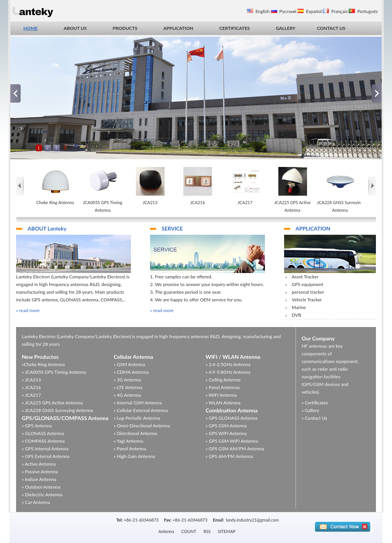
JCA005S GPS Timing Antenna (102, 206)
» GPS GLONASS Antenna (232, 418)
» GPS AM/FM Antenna (229, 456)
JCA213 (150, 202)
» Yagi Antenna (128, 441)
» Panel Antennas (223, 387)
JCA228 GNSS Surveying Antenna (340, 206)
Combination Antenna (232, 410)
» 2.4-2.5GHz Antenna (228, 364)
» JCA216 (31, 387)
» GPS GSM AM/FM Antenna (235, 449)
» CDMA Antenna (131, 372)
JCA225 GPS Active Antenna (292, 206)
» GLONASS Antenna (43, 433)
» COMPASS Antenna (43, 441)
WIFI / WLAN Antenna (233, 357)
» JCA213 (31, 380)
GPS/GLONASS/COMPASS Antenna (65, 418)
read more (29, 310)
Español (314, 11)
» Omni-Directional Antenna (142, 426)
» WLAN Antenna (223, 403)
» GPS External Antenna (46, 456)
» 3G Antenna (127, 380)
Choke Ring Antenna (55, 202)
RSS (207, 531)
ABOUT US (75, 28)
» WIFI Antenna (221, 395)
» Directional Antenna (135, 433)
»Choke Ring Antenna (43, 364)
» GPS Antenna (37, 426)
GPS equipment (307, 284)
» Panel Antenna (130, 449)
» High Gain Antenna (134, 456)
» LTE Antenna (128, 387)
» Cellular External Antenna (141, 410)
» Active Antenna (39, 464)
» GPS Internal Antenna (45, 449)
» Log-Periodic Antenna (137, 418)
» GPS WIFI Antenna (226, 433)
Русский (288, 11)
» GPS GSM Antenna (226, 426)
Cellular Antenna (133, 357)
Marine (299, 307)
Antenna (166, 531)
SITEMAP (227, 531)
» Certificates (315, 403)
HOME (30, 28)
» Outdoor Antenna (41, 487)
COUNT (189, 531)
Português (367, 11)
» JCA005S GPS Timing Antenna (54, 372)
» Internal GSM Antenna (138, 403)
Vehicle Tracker (307, 300)
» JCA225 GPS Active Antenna (52, 403)
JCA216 (198, 202)
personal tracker (308, 292)
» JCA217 (31, 395)
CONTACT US (331, 28)
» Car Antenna (36, 502)
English (262, 11)
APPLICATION (178, 28)
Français (339, 11)
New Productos (40, 357)
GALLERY (285, 28)
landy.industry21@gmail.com (252, 520)
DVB (296, 315)
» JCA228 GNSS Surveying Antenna (57, 410)
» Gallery (310, 410)
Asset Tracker (305, 277)
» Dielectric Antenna (42, 495)
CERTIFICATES (235, 28)
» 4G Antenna (127, 395)
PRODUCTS (125, 28)
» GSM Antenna (129, 364)
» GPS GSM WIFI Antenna (232, 441)
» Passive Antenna (40, 472)
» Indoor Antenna (39, 479)
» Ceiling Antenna (223, 380)
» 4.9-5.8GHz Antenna (228, 372)
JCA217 (245, 202)
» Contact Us (314, 418)
